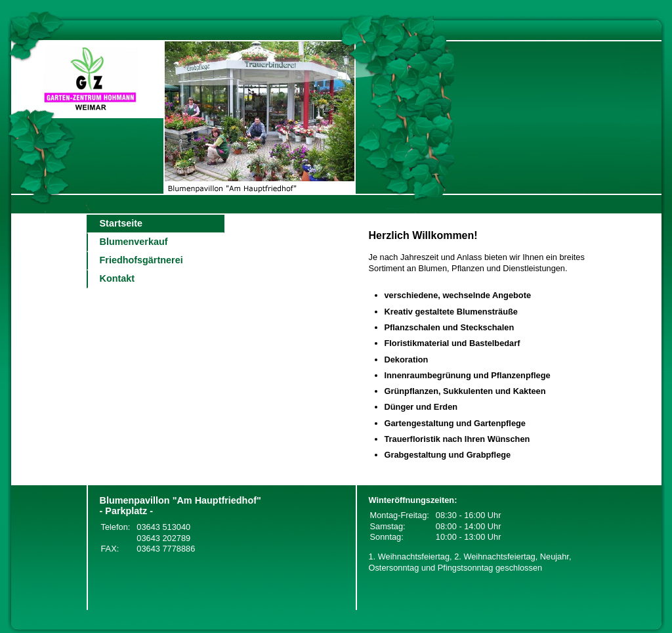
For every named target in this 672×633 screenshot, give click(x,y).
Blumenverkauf (134, 242)
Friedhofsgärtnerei (141, 260)
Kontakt (117, 278)
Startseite (121, 223)
